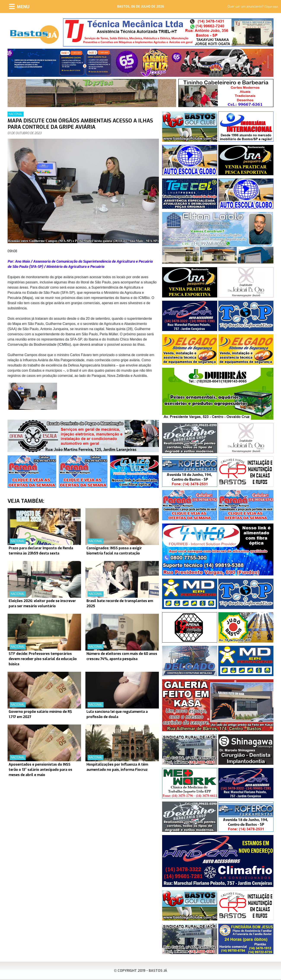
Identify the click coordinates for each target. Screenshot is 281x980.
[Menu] (19, 6)
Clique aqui (271, 7)
